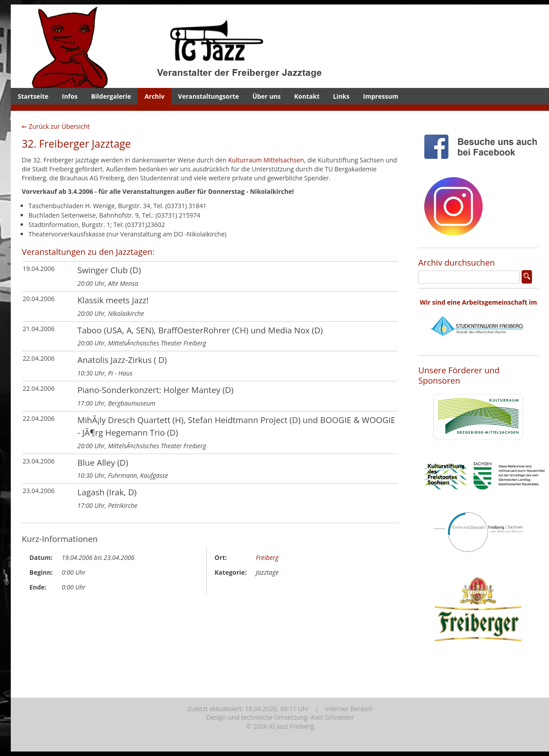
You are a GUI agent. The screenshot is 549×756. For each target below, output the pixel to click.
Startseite (33, 96)
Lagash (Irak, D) (107, 492)
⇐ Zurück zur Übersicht (56, 126)
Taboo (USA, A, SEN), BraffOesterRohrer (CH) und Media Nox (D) (200, 330)
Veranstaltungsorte (209, 96)
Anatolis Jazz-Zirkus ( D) (122, 360)
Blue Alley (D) (102, 462)
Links (341, 96)
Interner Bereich (349, 709)
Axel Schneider (332, 717)
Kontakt (307, 96)
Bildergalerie (111, 96)
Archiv (155, 96)
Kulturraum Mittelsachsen (266, 160)
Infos (70, 96)
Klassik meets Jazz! (113, 300)
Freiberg (267, 557)
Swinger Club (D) (109, 270)
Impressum (381, 96)
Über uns (267, 96)
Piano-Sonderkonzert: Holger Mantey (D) (155, 390)
